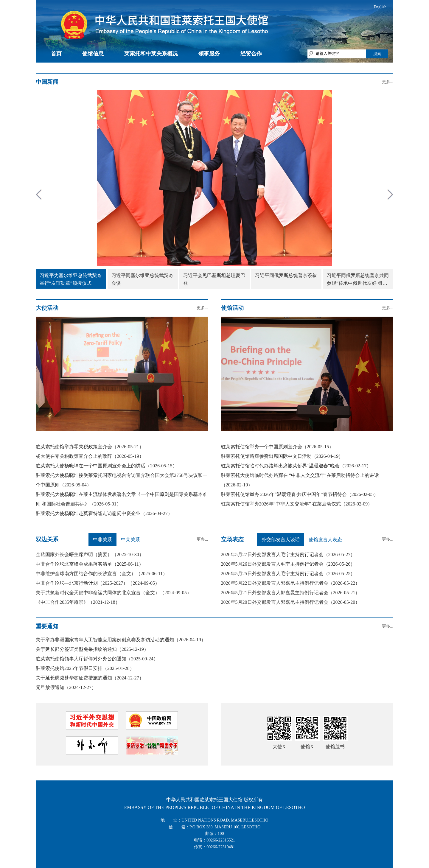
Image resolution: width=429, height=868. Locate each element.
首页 (56, 54)
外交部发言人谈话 (281, 540)
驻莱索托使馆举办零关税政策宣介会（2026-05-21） (90, 447)
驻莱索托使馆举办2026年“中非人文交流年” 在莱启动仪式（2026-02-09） (297, 504)
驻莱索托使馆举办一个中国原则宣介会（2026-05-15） (278, 447)
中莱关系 (130, 540)
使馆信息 (93, 54)
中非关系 (102, 540)
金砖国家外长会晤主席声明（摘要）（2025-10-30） (90, 554)
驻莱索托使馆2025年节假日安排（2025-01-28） (85, 668)
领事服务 (209, 54)
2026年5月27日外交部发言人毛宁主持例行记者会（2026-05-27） (288, 554)
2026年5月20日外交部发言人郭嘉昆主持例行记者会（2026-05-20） (291, 602)
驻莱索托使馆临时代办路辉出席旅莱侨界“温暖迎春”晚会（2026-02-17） (296, 466)
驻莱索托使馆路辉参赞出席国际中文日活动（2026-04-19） (282, 456)
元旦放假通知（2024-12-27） (66, 687)
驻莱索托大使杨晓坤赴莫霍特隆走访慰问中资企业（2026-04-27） (104, 513)
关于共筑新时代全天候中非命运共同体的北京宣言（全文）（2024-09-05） (114, 593)
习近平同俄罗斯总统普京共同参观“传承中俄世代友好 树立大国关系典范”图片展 (358, 280)
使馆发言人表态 (325, 540)
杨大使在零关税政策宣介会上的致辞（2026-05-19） (90, 456)
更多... (388, 82)
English (380, 7)
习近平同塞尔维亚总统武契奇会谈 (142, 279)
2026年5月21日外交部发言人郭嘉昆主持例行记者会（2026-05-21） (291, 593)
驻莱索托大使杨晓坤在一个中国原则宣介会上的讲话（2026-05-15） (107, 466)
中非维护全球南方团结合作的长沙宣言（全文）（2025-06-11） (102, 574)
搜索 (377, 54)
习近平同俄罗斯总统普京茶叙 (286, 275)
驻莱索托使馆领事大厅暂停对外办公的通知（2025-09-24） (97, 659)
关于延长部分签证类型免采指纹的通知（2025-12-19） (92, 649)
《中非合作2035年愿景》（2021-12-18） (78, 602)
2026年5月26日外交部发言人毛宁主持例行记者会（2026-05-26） (288, 564)
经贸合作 (251, 54)
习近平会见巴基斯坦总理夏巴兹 (214, 279)
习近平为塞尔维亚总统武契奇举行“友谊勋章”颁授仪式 (71, 279)
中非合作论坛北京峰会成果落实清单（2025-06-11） (90, 564)
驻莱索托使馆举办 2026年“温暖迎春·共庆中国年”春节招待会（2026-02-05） (300, 494)
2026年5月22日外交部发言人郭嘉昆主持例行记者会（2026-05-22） (291, 583)
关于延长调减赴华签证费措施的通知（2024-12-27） (90, 678)
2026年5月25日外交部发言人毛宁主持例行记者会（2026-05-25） (288, 574)
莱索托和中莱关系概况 (151, 54)
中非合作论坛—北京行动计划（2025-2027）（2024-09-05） (98, 583)
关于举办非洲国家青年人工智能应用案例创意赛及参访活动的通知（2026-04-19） (121, 640)
